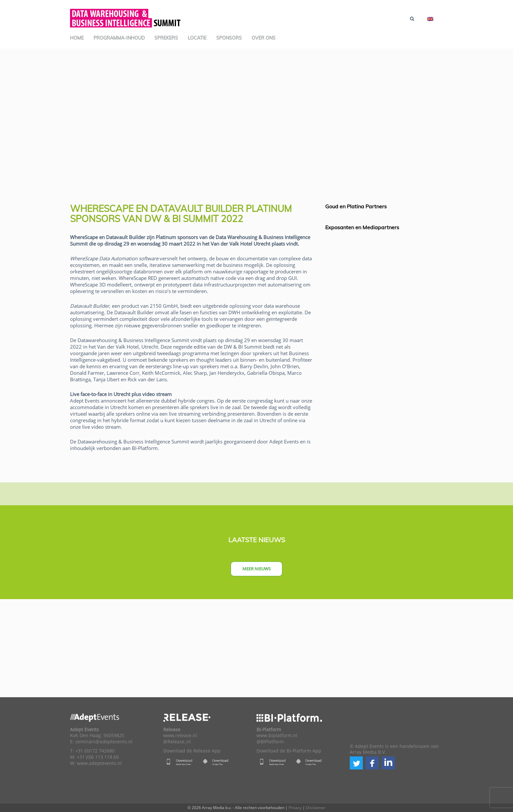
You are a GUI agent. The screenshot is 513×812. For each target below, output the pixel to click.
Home (77, 38)
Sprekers (166, 38)
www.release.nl (180, 735)
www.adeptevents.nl (99, 763)
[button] (356, 763)
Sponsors (229, 38)
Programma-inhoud (119, 38)
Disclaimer (316, 808)
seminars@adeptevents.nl (104, 742)
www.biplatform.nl (277, 735)
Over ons (264, 38)
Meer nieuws (256, 569)
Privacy (295, 808)
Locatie (197, 38)
